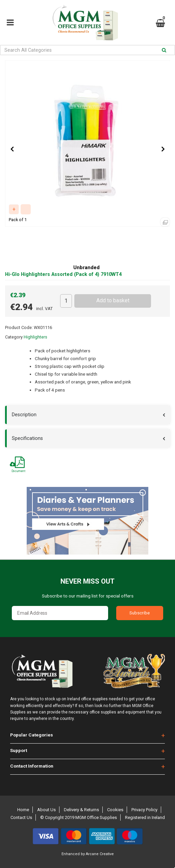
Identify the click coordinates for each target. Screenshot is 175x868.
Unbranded (86, 268)
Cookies (115, 810)
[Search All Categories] (87, 50)
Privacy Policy (144, 810)
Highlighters (35, 337)
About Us (46, 810)
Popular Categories (32, 735)
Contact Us (21, 817)
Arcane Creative (100, 854)
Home (23, 810)
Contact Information (32, 766)
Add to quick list (14, 209)
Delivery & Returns (81, 810)
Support (19, 750)
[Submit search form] (164, 50)
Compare (26, 209)
